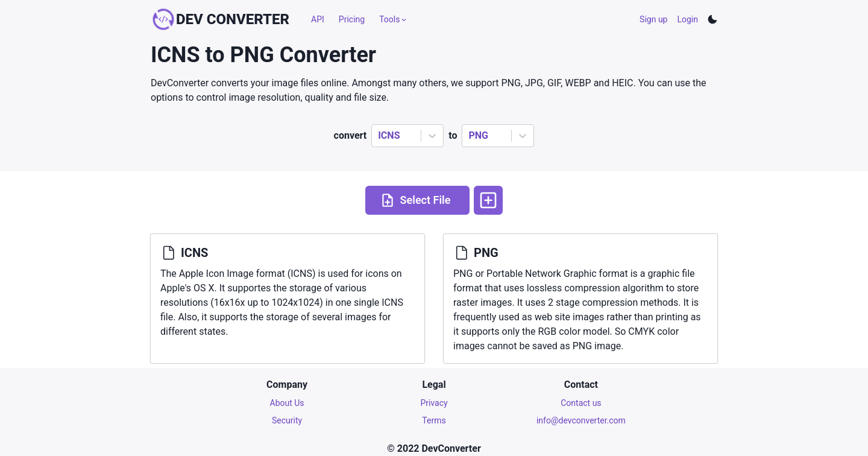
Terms (434, 420)
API (318, 19)
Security (287, 420)
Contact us (581, 403)
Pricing (352, 19)
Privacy (434, 403)
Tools (394, 19)
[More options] (488, 200)
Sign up (653, 19)
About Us (287, 403)
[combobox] (379, 136)
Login (687, 19)
